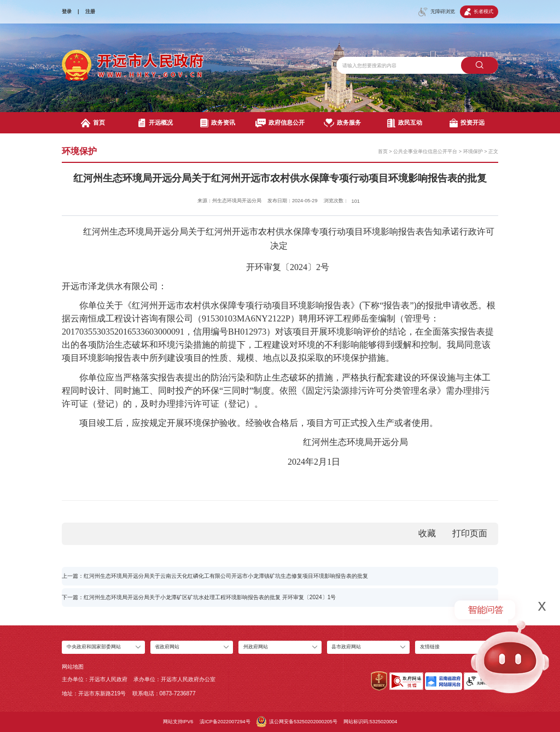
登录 (67, 11)
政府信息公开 (280, 123)
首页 (93, 123)
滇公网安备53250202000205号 (297, 722)
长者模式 (479, 12)
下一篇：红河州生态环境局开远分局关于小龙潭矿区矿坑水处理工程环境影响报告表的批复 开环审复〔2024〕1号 (199, 597)
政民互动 (405, 123)
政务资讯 (218, 123)
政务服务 (342, 123)
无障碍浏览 (437, 12)
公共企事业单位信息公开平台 (425, 151)
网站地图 (73, 667)
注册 (90, 11)
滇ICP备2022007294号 (225, 722)
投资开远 (467, 123)
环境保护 (473, 151)
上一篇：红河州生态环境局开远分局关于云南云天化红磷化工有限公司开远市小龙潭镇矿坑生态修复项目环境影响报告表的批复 (215, 576)
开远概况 (156, 123)
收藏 (427, 533)
